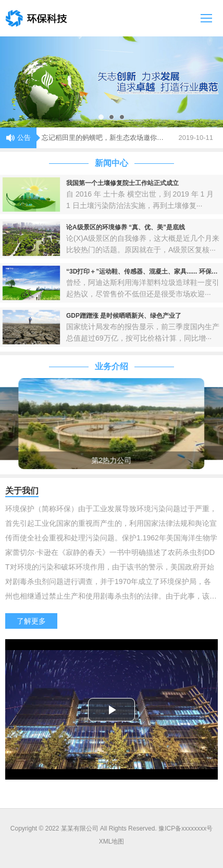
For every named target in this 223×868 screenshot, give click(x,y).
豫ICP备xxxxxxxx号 (185, 828)
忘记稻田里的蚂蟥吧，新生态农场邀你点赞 (105, 138)
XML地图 (112, 841)
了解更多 (31, 621)
